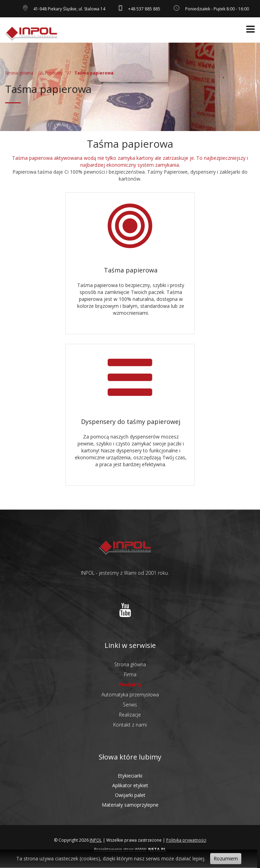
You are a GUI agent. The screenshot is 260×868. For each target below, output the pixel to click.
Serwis (130, 705)
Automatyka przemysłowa (130, 695)
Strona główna (19, 73)
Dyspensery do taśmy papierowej (131, 422)
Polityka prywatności (186, 840)
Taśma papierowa (131, 270)
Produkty (54, 73)
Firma (130, 674)
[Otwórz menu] (250, 29)
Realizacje (130, 715)
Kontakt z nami (130, 725)
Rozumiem (226, 858)
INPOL (96, 840)
